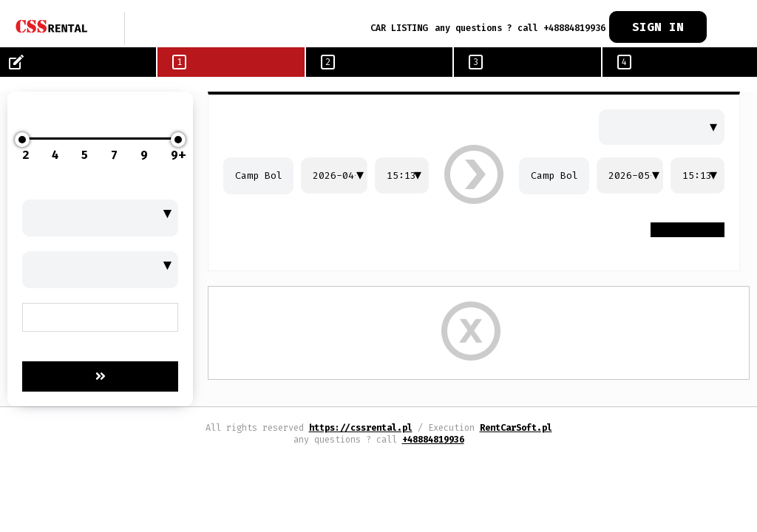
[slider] (22, 140)
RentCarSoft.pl (516, 428)
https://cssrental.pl (361, 428)
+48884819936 (433, 440)
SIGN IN (658, 27)
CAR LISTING (399, 28)
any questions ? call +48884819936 (520, 28)
